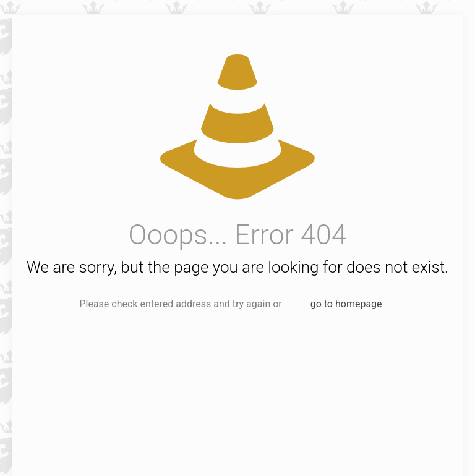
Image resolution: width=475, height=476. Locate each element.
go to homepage (346, 304)
